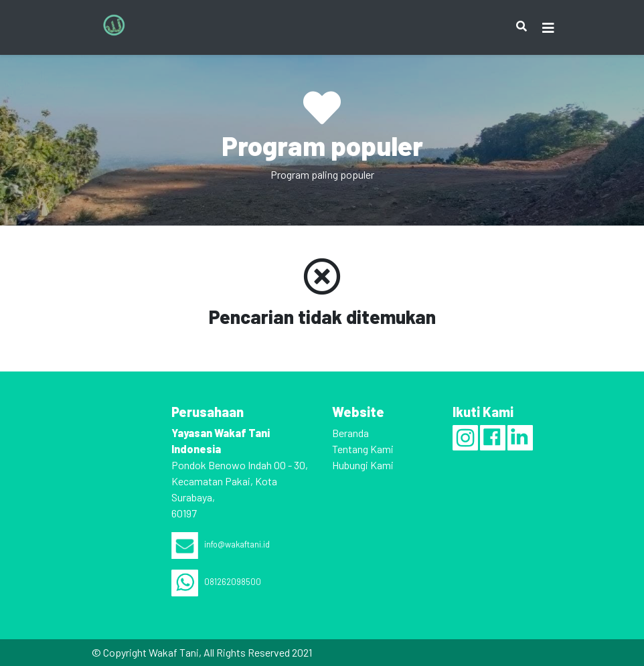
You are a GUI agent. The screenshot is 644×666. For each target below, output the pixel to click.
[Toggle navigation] (548, 28)
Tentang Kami (363, 449)
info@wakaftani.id (221, 544)
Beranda (350, 433)
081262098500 (216, 582)
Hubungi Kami (363, 465)
